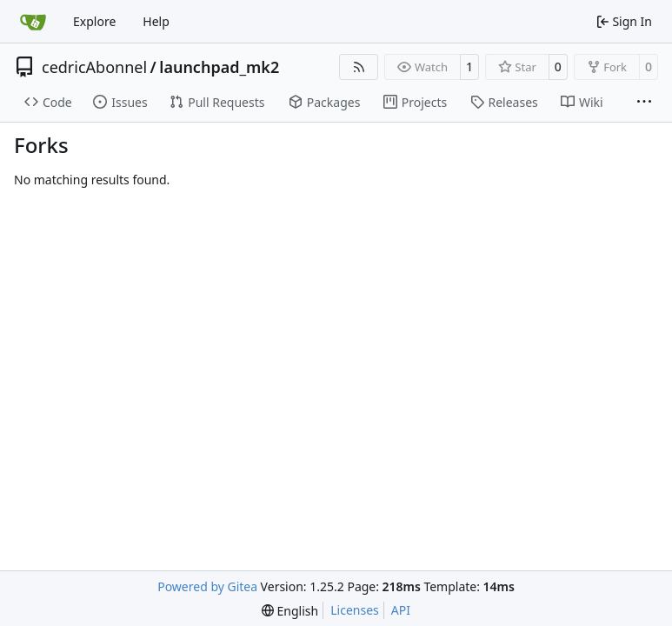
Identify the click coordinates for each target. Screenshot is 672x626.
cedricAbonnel (94, 67)
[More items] (644, 103)
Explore (94, 21)
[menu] (290, 611)
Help (156, 21)
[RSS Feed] (359, 67)
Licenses (355, 610)
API (401, 610)
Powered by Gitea (207, 586)
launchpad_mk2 (219, 67)
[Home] (33, 22)
